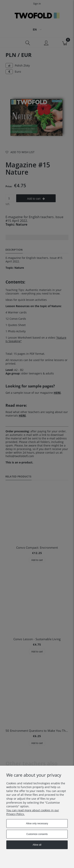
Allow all (37, 845)
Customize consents (37, 834)
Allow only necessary (37, 824)
